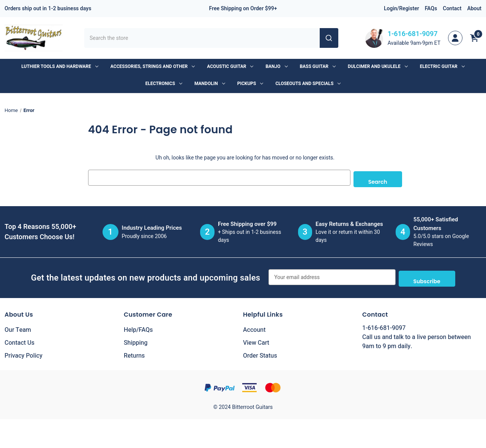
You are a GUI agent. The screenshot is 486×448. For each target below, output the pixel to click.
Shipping (136, 340)
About (474, 9)
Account (254, 327)
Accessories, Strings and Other (153, 66)
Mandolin (210, 84)
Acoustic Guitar (230, 66)
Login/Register (402, 9)
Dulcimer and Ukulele (378, 66)
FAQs (431, 9)
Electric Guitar (442, 66)
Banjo (276, 66)
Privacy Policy (24, 353)
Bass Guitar (318, 66)
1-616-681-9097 (413, 34)
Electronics (164, 84)
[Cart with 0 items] (474, 38)
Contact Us (20, 340)
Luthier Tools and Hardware (60, 66)
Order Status (260, 353)
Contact (452, 9)
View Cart (256, 340)
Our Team (18, 327)
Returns (134, 353)
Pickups (250, 84)
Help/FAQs (138, 327)
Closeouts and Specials (308, 84)
